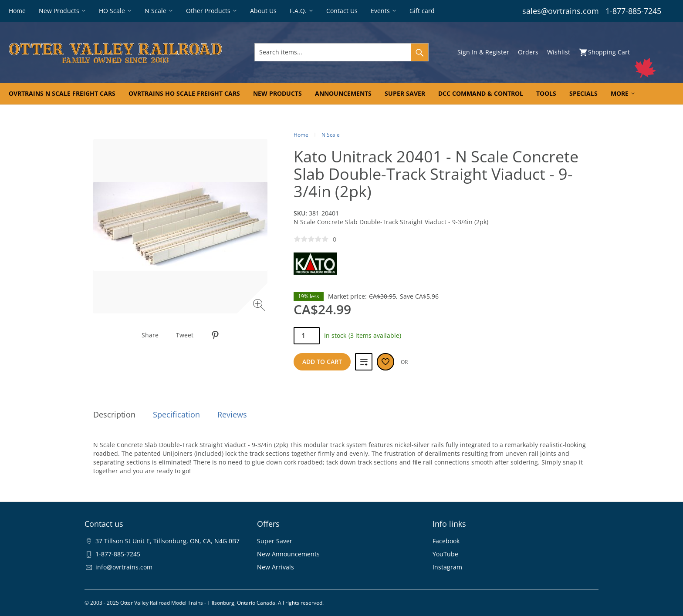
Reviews (232, 414)
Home (301, 135)
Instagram (447, 567)
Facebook (446, 541)
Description (114, 414)
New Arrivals (276, 567)
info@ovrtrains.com (124, 567)
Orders (528, 52)
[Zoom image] (260, 306)
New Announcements (288, 554)
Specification (176, 414)
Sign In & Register (483, 52)
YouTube (445, 554)
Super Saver (275, 541)
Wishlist (559, 52)
